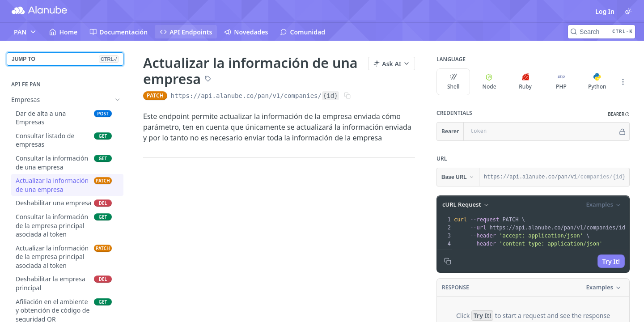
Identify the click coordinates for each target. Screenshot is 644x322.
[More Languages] (623, 82)
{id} (330, 96)
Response (455, 287)
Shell (453, 82)
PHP (561, 82)
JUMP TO (65, 59)
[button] (619, 114)
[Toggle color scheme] (628, 11)
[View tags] (208, 80)
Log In (605, 11)
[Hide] (622, 131)
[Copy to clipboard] (448, 261)
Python (597, 82)
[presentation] (542, 232)
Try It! (611, 261)
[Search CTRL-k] (602, 32)
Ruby (525, 82)
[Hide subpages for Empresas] (118, 100)
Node (489, 82)
